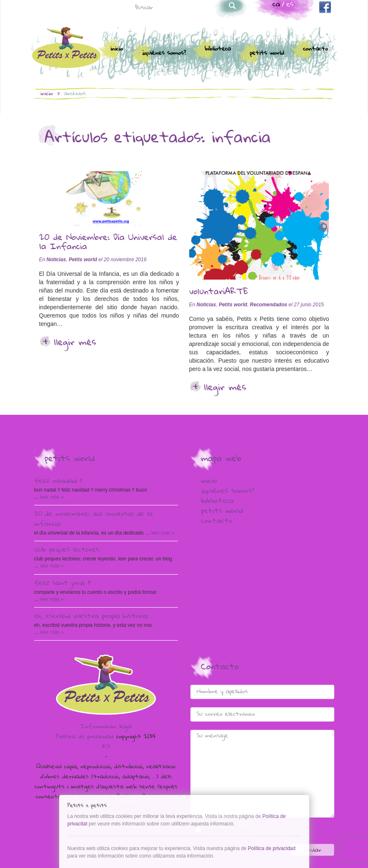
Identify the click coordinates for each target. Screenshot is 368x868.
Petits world (267, 53)
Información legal (106, 727)
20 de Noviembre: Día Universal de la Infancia (108, 243)
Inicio (117, 49)
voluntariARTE (219, 293)
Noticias (56, 260)
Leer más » (51, 497)
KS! (106, 747)
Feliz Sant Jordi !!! (62, 584)
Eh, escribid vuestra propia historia (91, 617)
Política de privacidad (85, 737)
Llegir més (75, 343)
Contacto (315, 49)
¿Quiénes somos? (164, 53)
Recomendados (269, 305)
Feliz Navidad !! (58, 482)
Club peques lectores (67, 550)
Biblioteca (218, 49)
